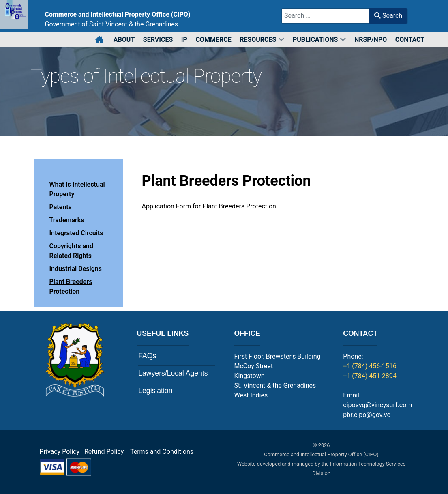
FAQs (147, 356)
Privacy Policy (60, 452)
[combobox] (325, 16)
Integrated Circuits (76, 233)
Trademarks (67, 220)
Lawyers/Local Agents (173, 373)
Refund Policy (106, 452)
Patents (61, 207)
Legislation (155, 391)
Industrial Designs (76, 269)
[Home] (100, 40)
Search (388, 16)
